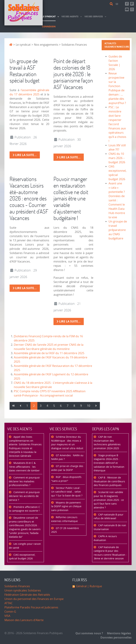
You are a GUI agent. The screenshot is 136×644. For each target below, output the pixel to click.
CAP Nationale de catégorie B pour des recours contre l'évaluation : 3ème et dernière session (110, 553)
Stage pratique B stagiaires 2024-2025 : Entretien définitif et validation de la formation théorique (109, 463)
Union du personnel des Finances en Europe (34, 599)
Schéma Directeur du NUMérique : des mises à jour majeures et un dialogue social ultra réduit (67, 443)
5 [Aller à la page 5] (54, 406)
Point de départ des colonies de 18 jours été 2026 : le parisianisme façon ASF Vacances (73, 74)
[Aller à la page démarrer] (13, 406)
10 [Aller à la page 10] (89, 406)
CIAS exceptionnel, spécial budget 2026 (22, 557)
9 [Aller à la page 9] (81, 406)
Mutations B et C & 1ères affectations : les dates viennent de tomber (24, 467)
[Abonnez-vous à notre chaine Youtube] (127, 9)
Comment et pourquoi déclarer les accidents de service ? (24, 496)
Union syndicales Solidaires (23, 590)
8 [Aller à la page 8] (74, 406)
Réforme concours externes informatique (64, 519)
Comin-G (10, 612)
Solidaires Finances (17, 586)
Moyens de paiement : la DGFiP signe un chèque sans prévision (67, 506)
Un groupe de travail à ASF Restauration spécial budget (25, 71)
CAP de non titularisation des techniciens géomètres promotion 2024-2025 (107, 443)
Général (81, 586)
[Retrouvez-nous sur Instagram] (132, 9)
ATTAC (8, 603)
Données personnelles (115, 637)
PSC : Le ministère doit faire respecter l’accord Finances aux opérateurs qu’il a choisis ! (117, 124)
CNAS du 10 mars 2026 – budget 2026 (117, 158)
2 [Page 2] (34, 406)
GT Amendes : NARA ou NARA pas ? (67, 457)
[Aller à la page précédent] (21, 406)
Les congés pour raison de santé (25, 546)
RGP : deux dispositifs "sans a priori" (66, 479)
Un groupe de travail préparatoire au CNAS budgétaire (118, 230)
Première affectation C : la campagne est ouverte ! (25, 509)
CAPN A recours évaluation (105, 538)
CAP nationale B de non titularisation (110, 527)
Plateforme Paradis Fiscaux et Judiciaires (31, 607)
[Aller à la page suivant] (96, 406)
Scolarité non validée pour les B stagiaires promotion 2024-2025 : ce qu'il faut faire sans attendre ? (109, 500)
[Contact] (117, 4)
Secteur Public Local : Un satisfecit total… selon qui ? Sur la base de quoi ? (67, 492)
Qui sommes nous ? (89, 633)
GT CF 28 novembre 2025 (65, 530)
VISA (7, 616)
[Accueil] (24, 13)
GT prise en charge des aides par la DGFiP (67, 468)
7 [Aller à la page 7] (68, 406)
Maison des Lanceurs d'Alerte (24, 620)
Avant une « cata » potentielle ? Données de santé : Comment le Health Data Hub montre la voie (117, 200)
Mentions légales (118, 633)
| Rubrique (94, 586)
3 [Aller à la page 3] (41, 406)
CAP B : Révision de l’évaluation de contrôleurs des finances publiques (109, 481)
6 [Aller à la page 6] (61, 406)
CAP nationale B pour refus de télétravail (109, 517)
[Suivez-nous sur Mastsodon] (132, 4)
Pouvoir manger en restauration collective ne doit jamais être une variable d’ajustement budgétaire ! (71, 198)
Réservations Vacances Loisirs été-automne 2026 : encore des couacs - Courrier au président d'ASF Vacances (29, 198)
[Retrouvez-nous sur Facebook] (127, 4)
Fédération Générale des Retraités (27, 595)
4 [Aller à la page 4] (47, 406)
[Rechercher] (112, 4)
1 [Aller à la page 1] (27, 406)
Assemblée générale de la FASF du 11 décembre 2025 (49, 353)
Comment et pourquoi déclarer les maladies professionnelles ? (24, 481)
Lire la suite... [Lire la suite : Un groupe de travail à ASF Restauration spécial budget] (25, 155)
